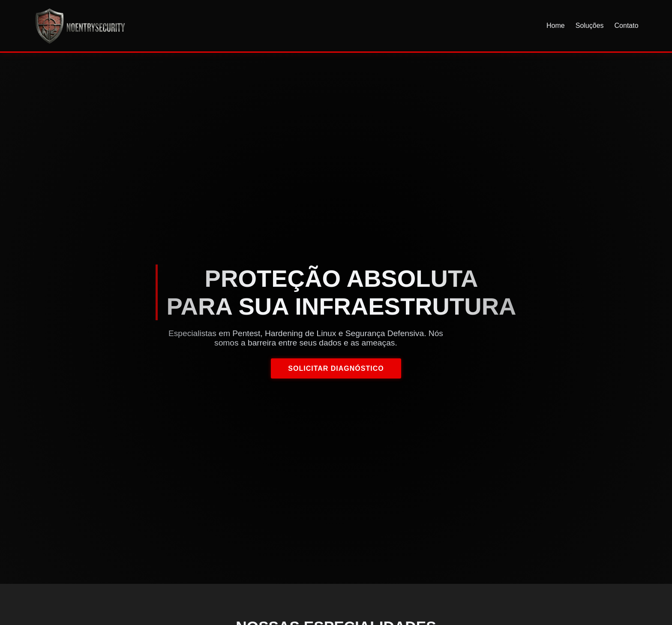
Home (556, 26)
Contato (627, 26)
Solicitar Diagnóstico (336, 368)
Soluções (590, 26)
